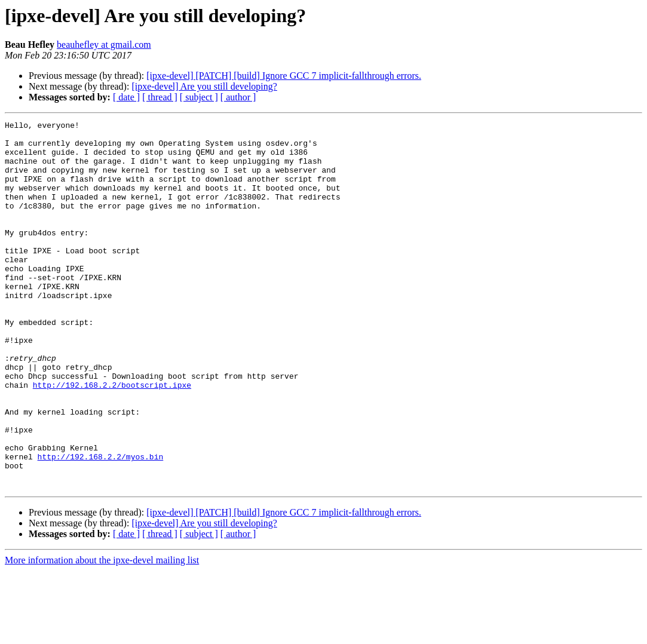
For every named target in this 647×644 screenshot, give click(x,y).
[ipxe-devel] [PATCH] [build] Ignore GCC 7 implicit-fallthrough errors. (284, 76)
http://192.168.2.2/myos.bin (101, 525)
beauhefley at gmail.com (104, 45)
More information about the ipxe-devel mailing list (102, 634)
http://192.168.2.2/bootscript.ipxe (112, 438)
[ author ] (238, 97)
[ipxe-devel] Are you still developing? (204, 86)
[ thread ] (160, 97)
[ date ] (126, 97)
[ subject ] (199, 97)
